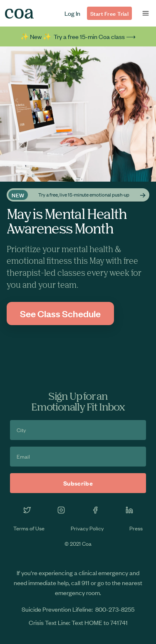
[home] (19, 13)
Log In (72, 13)
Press (136, 528)
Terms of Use (29, 528)
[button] (146, 13)
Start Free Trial (109, 13)
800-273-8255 (115, 609)
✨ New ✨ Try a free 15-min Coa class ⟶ (78, 36)
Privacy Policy (87, 528)
